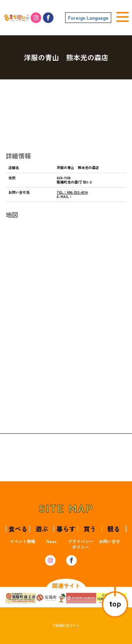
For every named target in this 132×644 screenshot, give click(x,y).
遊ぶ (42, 529)
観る (114, 529)
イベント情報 (23, 541)
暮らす (66, 529)
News (52, 541)
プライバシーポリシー (81, 544)
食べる (18, 529)
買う (90, 529)
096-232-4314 (72, 192)
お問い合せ (109, 541)
